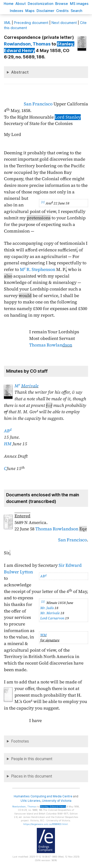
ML (7, 23)
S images (79, 4)
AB (8, 431)
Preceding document (31, 23)
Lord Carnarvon (52, 618)
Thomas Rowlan (51, 345)
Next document (64, 23)
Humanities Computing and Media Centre (43, 796)
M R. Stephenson (38, 269)
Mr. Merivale (50, 613)
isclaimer (45, 11)
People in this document (32, 759)
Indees (17, 11)
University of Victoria (57, 801)
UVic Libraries (31, 801)
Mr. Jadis (47, 608)
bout (21, 4)
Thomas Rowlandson (57, 529)
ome (9, 4)
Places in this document (32, 776)
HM (8, 444)
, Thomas (27, 44)
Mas (30, 11)
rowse (62, 4)
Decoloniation (40, 4)
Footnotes (20, 741)
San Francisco (38, 104)
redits (62, 11)
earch (77, 11)
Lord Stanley (68, 117)
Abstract (20, 72)
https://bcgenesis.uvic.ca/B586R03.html (46, 824)
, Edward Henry (53, 807)
